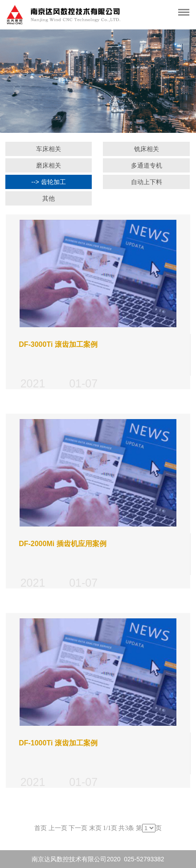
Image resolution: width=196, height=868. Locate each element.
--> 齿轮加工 (48, 182)
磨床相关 (49, 165)
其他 (49, 198)
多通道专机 (147, 165)
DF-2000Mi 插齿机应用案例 (62, 544)
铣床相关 (147, 149)
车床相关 (49, 149)
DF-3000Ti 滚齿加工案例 (58, 344)
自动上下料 (147, 182)
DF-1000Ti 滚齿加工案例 (58, 743)
